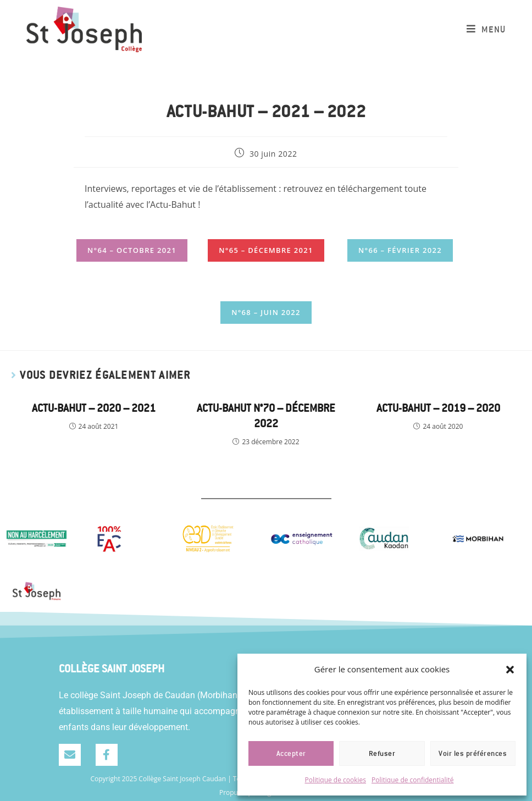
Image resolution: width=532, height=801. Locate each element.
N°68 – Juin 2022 (266, 312)
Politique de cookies (336, 780)
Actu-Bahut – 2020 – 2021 (94, 408)
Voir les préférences (473, 754)
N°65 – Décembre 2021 (266, 250)
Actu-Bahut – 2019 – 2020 (438, 408)
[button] (510, 670)
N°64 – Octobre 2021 (132, 250)
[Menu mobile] (486, 29)
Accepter (291, 754)
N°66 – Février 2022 (400, 250)
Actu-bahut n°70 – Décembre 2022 (266, 416)
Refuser (382, 754)
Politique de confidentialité (412, 780)
